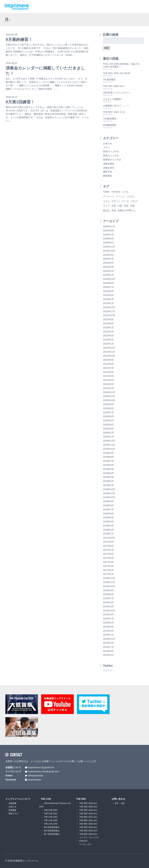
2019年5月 (108, 469)
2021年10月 (109, 356)
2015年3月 (108, 631)
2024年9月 (108, 255)
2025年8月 (108, 231)
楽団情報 (13, 803)
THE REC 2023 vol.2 (88, 807)
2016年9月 (108, 590)
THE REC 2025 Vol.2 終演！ (117, 73)
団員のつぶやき (111, 151)
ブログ (106, 148)
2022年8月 (108, 323)
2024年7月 (108, 259)
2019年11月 (109, 445)
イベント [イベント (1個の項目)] (121, 196)
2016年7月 (108, 598)
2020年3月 (108, 429)
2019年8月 (108, 457)
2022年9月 (108, 319)
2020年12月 (109, 392)
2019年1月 (108, 485)
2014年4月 (108, 655)
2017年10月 (109, 538)
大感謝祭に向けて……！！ (117, 106)
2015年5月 (108, 623)
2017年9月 (108, 542)
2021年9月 (108, 360)
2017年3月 (108, 566)
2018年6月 (108, 514)
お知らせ (108, 143)
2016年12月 (109, 578)
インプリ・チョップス (89, 838)
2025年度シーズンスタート (117, 93)
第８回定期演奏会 (52, 831)
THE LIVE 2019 (51, 824)
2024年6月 (108, 263)
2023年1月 (108, 303)
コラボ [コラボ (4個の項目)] (130, 196)
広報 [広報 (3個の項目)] (132, 206)
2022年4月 (108, 336)
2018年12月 (109, 489)
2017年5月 (108, 558)
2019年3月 (108, 477)
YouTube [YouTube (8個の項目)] (116, 192)
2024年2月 (108, 271)
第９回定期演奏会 (52, 827)
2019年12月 (109, 441)
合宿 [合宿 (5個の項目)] (126, 206)
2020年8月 (108, 408)
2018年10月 (109, 497)
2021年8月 (108, 364)
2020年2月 (108, 433)
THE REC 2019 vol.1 (88, 834)
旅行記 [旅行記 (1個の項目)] (106, 210)
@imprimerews (36, 776)
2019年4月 (108, 473)
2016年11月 (109, 582)
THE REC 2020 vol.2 (88, 824)
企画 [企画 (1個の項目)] (114, 206)
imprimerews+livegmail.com (44, 772)
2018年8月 (108, 505)
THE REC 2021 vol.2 (88, 817)
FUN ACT (84, 841)
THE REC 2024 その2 (114, 112)
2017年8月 (108, 546)
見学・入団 (120, 803)
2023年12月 (109, 279)
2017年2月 (108, 570)
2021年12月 (109, 348)
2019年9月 (108, 453)
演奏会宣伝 (109, 168)
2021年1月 (108, 388)
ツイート (108, 670)
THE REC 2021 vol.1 (88, 820)
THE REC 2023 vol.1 (88, 810)
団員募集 (13, 810)
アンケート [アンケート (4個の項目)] (109, 196)
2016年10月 (109, 586)
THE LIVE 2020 (51, 820)
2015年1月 (108, 635)
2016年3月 (108, 602)
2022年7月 (108, 328)
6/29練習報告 (110, 125)
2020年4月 (108, 425)
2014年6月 (108, 651)
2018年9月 (108, 501)
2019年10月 (109, 449)
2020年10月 (109, 400)
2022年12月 (109, 307)
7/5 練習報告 (109, 80)
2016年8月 (108, 594)
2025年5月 (108, 239)
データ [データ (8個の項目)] (126, 201)
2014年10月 (109, 639)
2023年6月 (108, 291)
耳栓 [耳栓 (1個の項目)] (114, 210)
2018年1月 (108, 534)
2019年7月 (108, 461)
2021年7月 (108, 368)
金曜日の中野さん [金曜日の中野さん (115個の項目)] (127, 210)
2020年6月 (108, 416)
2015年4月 (108, 627)
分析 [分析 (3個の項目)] (120, 206)
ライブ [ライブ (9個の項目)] (106, 206)
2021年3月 (108, 384)
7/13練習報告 (110, 119)
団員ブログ (14, 814)
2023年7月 (108, 287)
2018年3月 (108, 526)
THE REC (81, 799)
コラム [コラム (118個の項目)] (106, 201)
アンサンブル (85, 844)
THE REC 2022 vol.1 (88, 814)
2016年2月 (108, 606)
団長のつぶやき (111, 156)
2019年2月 (108, 481)
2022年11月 (109, 311)
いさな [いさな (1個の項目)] (125, 192)
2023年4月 (108, 295)
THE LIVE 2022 (51, 814)
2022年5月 (108, 332)
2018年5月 (108, 517)
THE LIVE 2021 (51, 817)
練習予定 (108, 172)
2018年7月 (108, 509)
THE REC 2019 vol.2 (88, 831)
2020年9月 (108, 404)
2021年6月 (108, 372)
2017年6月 (108, 554)
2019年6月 (108, 465)
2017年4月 (108, 562)
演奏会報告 (109, 164)
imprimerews (35, 780)
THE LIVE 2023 (51, 810)
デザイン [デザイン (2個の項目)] (116, 201)
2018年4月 (108, 522)
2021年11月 (109, 352)
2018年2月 (108, 530)
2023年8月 (108, 283)
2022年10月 (109, 315)
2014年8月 (108, 643)
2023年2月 (108, 299)
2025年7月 (108, 235)
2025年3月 (108, 243)
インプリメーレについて (18, 799)
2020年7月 (108, 412)
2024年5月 (108, 267)
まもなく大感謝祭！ (113, 99)
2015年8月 (108, 614)
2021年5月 (108, 376)
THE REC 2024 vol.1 (88, 803)
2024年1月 (108, 275)
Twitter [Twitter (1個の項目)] (106, 192)
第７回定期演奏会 (52, 834)
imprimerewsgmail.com (41, 767)
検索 (107, 48)
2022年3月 (108, 340)
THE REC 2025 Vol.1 (114, 86)
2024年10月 (109, 251)
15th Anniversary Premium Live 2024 (55, 805)
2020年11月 (109, 396)
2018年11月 (109, 493)
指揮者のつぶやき (112, 160)
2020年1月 (108, 437)
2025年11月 (109, 226)
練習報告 (108, 176)
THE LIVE (46, 799)
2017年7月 (108, 550)
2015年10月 (109, 611)
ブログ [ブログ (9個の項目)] (134, 201)
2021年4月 (108, 380)
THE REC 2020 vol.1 (88, 827)
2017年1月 (108, 574)
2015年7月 (108, 619)
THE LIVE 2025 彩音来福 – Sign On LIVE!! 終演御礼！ (121, 65)
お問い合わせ (118, 799)
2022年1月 (108, 344)
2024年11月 (109, 247)
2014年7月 (108, 647)
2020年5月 (108, 420)
